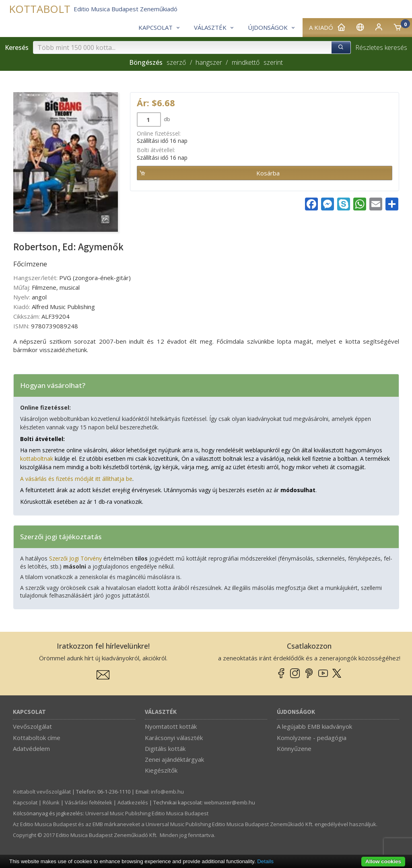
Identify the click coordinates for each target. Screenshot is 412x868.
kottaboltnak (37, 459)
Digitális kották (165, 748)
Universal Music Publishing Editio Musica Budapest (147, 813)
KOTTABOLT (40, 9)
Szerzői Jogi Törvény (75, 558)
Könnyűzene (294, 748)
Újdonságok (296, 712)
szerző (176, 62)
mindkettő (246, 62)
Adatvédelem (31, 748)
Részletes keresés (381, 47)
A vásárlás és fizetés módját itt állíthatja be (76, 479)
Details (265, 861)
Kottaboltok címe (37, 738)
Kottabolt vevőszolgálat (42, 792)
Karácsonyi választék (174, 738)
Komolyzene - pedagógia (312, 738)
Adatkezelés (133, 802)
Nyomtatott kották (171, 726)
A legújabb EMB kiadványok (314, 726)
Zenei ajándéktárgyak (174, 759)
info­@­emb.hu (167, 792)
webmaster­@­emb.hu (230, 802)
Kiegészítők (161, 770)
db (166, 119)
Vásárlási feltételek (89, 802)
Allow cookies (383, 861)
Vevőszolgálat (32, 726)
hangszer (209, 62)
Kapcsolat (29, 712)
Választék (161, 712)
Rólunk (51, 802)
